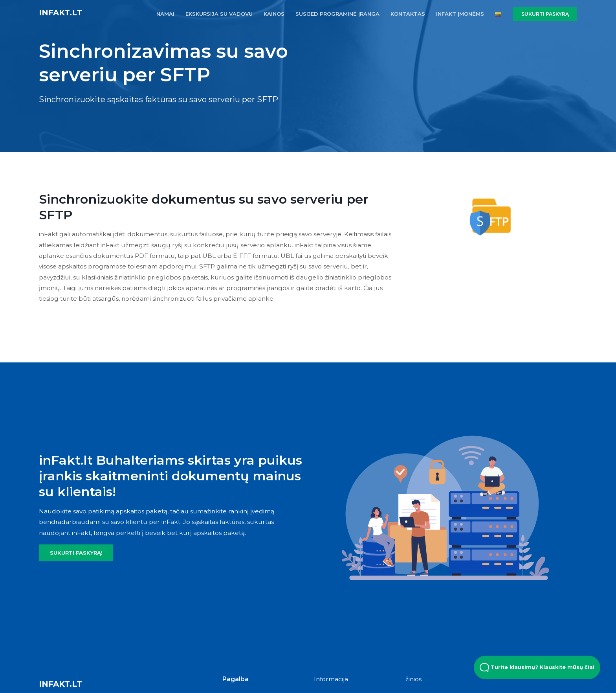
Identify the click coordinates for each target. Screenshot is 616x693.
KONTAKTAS (408, 14)
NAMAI (165, 14)
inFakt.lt (60, 13)
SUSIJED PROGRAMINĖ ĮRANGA (337, 14)
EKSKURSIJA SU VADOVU (219, 14)
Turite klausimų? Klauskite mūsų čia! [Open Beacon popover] (537, 667)
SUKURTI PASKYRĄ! (76, 553)
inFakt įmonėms (460, 14)
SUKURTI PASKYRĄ (545, 14)
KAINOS (274, 14)
